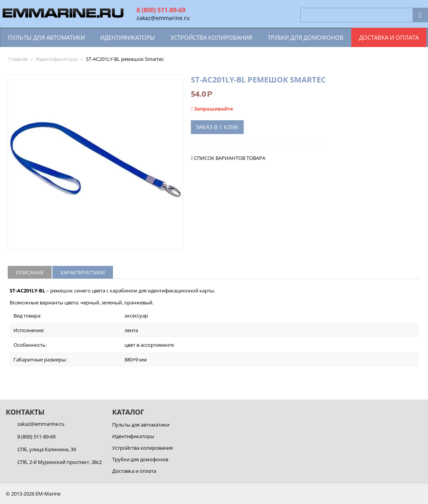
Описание (30, 272)
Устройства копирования (211, 37)
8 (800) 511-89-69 (161, 10)
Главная (18, 59)
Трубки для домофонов (306, 37)
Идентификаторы (128, 37)
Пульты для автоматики (46, 37)
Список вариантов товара (230, 158)
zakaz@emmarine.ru (163, 18)
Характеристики (83, 272)
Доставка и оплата (389, 37)
